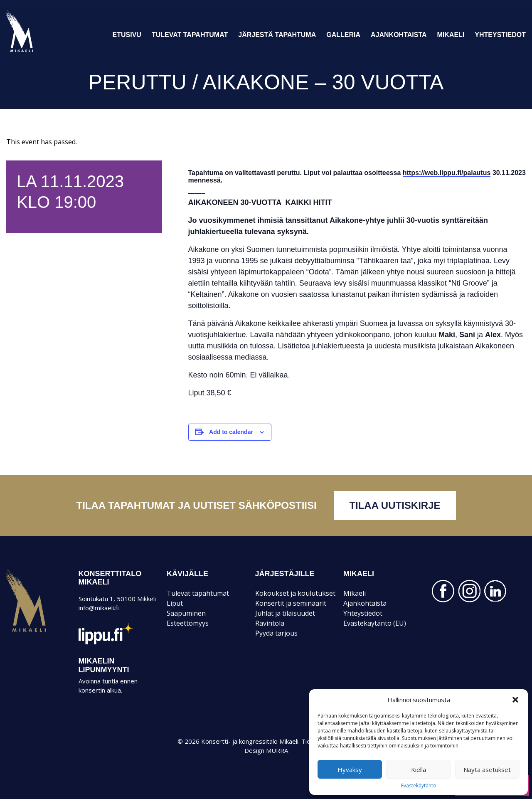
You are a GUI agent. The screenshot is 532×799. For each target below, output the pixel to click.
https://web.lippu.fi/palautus (447, 173)
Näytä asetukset (487, 769)
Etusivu (127, 35)
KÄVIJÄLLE (187, 574)
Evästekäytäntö (419, 786)
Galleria (343, 35)
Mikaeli (451, 35)
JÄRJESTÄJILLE (285, 574)
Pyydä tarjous (276, 633)
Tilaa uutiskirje (395, 505)
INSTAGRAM (469, 591)
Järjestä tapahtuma (277, 35)
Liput (175, 603)
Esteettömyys (188, 623)
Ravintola (270, 623)
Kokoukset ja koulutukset (295, 593)
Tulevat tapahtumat (190, 35)
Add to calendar (231, 432)
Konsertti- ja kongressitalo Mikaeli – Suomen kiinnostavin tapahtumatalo (34, 52)
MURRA (277, 750)
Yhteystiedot (500, 35)
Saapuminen (186, 613)
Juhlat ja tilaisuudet (285, 613)
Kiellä (419, 769)
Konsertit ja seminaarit (291, 603)
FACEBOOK (443, 591)
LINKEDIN (495, 591)
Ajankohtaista (399, 35)
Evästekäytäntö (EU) (375, 623)
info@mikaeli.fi (99, 608)
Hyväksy (350, 769)
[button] (515, 700)
